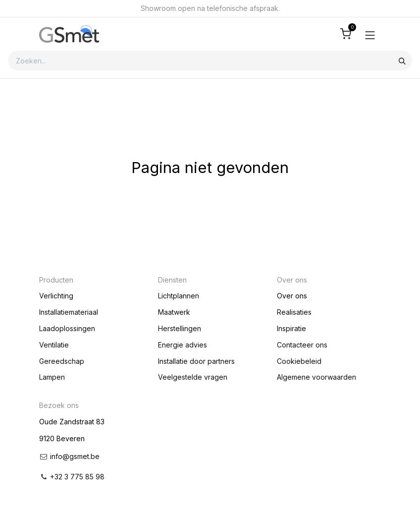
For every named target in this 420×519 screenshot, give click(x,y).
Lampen (52, 377)
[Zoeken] (402, 60)
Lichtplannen (179, 296)
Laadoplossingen (67, 328)
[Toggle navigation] (370, 34)
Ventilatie (54, 345)
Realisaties (294, 312)
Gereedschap (62, 361)
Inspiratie (291, 328)
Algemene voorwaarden (316, 377)
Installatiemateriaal (69, 312)
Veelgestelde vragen (193, 377)
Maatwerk (174, 312)
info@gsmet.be (75, 456)
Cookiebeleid (299, 361)
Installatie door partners (196, 361)
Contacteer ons (302, 345)
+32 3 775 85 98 (77, 477)
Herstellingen (180, 328)
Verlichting (56, 296)
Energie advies (183, 345)
